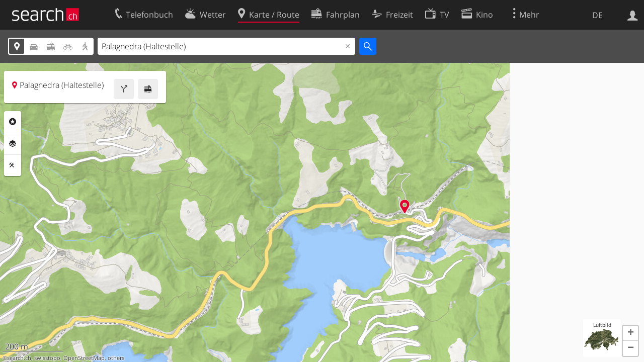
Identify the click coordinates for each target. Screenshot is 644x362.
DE (597, 15)
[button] (630, 333)
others (116, 358)
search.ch (19, 358)
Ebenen (13, 144)
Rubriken (13, 122)
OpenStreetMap (84, 358)
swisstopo (47, 358)
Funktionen (13, 165)
